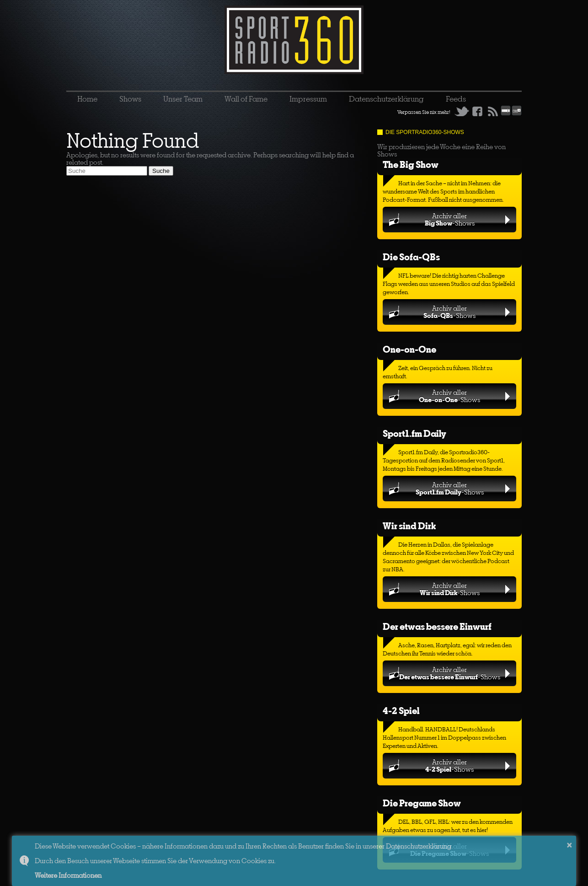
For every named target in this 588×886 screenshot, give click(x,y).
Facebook (477, 111)
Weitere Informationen (68, 875)
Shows (130, 99)
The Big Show (411, 164)
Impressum (308, 99)
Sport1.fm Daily (414, 433)
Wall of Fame (246, 99)
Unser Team (183, 99)
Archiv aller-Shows (450, 219)
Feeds (456, 99)
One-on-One (409, 349)
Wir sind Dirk (409, 526)
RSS (493, 111)
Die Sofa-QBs (411, 257)
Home (87, 99)
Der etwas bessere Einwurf (437, 626)
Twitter (462, 111)
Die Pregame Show (422, 803)
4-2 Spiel (401, 711)
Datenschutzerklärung (386, 99)
